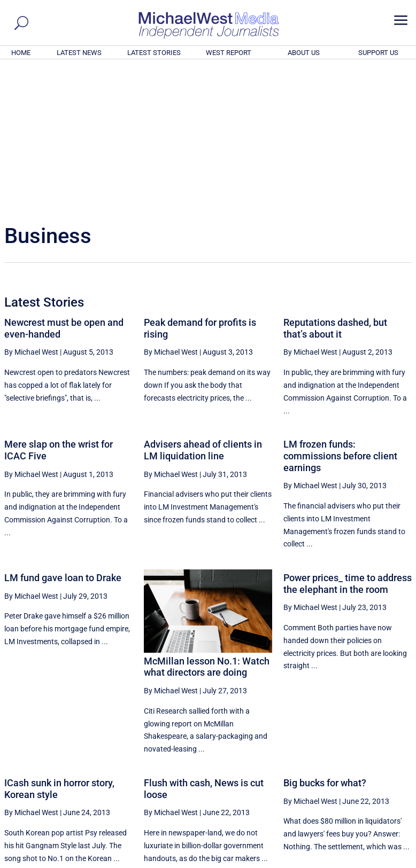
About (335, 862)
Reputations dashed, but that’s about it (335, 183)
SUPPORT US (378, 53)
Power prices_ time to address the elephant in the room (348, 438)
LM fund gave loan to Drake (63, 432)
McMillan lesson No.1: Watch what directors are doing (207, 522)
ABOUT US (304, 53)
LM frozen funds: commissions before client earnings (340, 310)
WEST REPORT (229, 53)
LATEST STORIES (154, 53)
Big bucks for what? (325, 638)
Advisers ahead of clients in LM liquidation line (203, 305)
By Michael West (31, 207)
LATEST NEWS (79, 53)
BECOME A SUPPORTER (364, 801)
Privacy (393, 862)
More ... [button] (383, 760)
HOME (21, 53)
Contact (363, 862)
